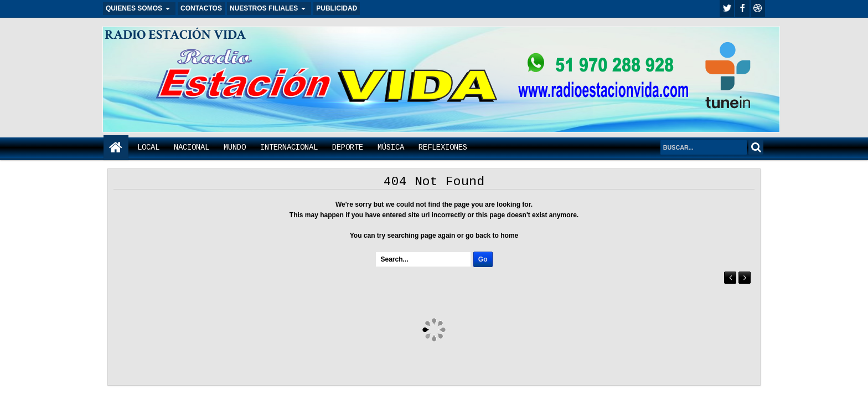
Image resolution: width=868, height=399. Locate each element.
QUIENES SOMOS (134, 8)
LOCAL (148, 147)
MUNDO (235, 147)
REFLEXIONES (443, 147)
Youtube (758, 9)
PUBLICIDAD (337, 8)
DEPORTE (348, 147)
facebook (742, 9)
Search (756, 147)
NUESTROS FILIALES (264, 8)
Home (116, 148)
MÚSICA (391, 147)
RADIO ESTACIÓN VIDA (175, 35)
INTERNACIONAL (289, 147)
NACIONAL (192, 147)
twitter (727, 9)
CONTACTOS (201, 8)
